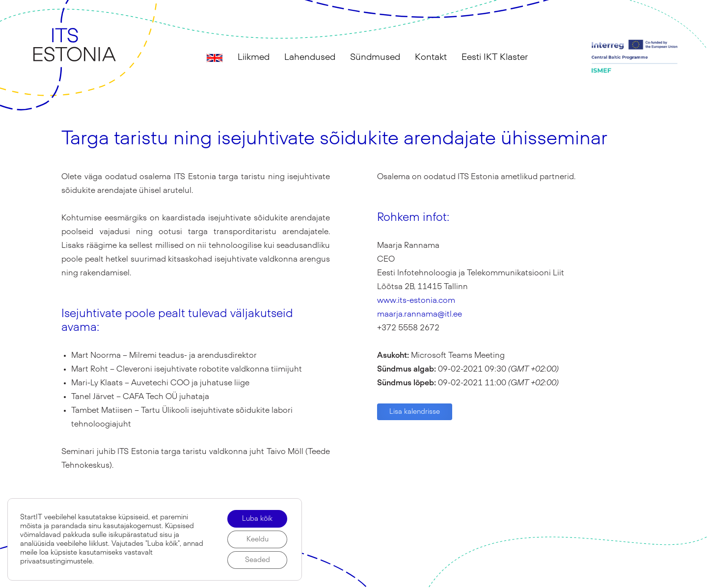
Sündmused (375, 57)
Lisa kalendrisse (415, 412)
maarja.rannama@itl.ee (420, 314)
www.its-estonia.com (416, 300)
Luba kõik (257, 519)
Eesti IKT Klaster (495, 57)
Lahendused (310, 57)
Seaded (258, 560)
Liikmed (254, 57)
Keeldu (258, 539)
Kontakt (431, 57)
